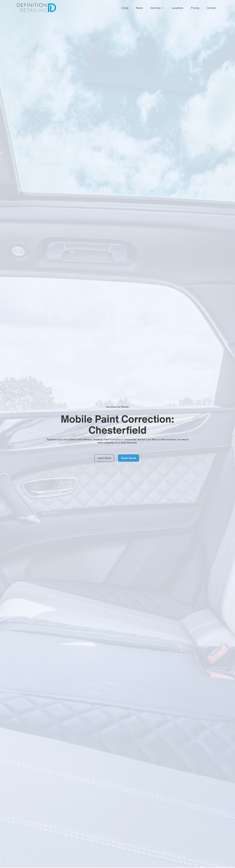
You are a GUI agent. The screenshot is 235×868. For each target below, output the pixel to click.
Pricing (195, 8)
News (139, 8)
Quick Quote (129, 458)
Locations (178, 8)
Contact (211, 8)
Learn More (104, 458)
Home (125, 8)
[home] (36, 8)
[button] (156, 8)
